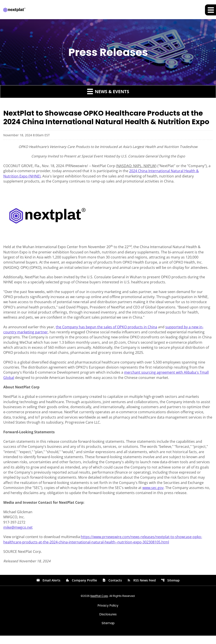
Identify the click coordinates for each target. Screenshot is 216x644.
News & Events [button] (108, 92)
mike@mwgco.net (18, 535)
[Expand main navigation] (210, 10)
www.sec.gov (153, 495)
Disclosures (108, 623)
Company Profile (81, 589)
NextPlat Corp (99, 604)
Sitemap (170, 589)
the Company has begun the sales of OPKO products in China (106, 330)
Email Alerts (48, 589)
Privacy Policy (108, 614)
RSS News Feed (142, 589)
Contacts (112, 589)
